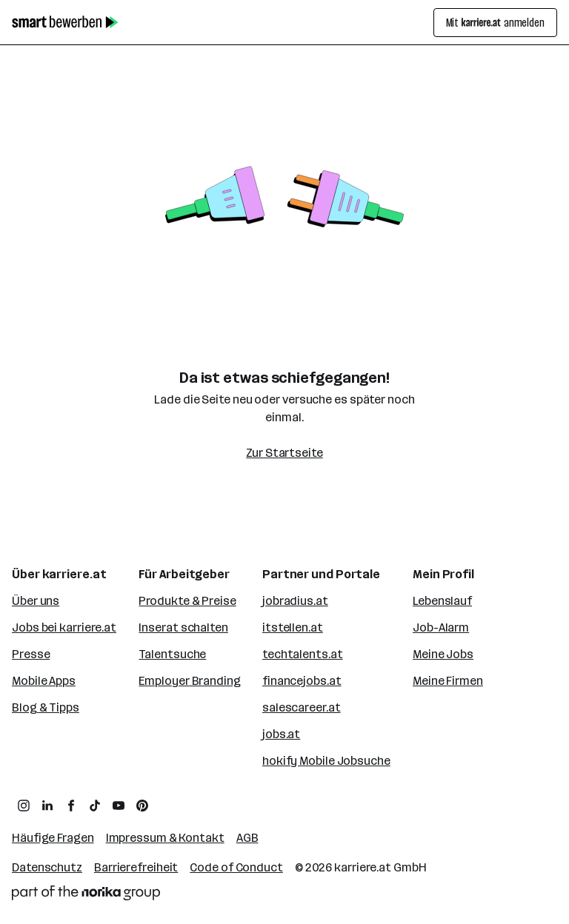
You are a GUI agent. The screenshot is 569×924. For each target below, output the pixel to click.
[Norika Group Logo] (86, 893)
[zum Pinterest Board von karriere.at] (142, 806)
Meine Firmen (448, 681)
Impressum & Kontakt (165, 838)
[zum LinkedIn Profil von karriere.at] (47, 806)
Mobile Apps (44, 681)
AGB (247, 838)
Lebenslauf (442, 601)
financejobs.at (302, 681)
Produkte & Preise (187, 601)
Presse (31, 654)
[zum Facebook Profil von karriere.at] (71, 806)
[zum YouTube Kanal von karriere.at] (119, 806)
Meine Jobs (443, 654)
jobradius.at (295, 601)
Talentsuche (172, 654)
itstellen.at (293, 627)
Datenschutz (47, 867)
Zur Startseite (284, 453)
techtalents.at (303, 654)
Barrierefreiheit (136, 867)
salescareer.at (302, 707)
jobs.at (281, 734)
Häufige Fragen (53, 838)
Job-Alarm (441, 627)
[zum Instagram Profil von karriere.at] (24, 806)
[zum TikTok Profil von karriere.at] (95, 806)
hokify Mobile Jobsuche (326, 761)
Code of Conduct (236, 867)
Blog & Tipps (46, 707)
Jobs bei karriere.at (64, 627)
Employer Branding (189, 681)
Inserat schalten (183, 627)
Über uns (36, 601)
